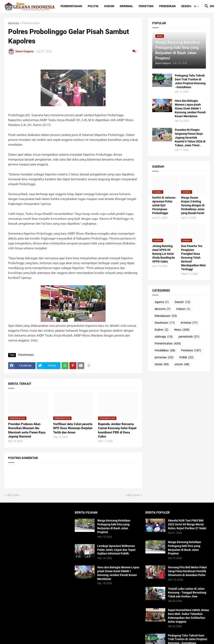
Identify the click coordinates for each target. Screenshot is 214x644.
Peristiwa (146, 6)
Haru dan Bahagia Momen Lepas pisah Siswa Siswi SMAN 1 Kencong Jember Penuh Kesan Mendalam (190, 108)
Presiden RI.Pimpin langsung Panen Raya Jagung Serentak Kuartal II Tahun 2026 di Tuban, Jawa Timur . (190, 138)
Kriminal (126, 6)
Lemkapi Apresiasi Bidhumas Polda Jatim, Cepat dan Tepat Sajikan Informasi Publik (116, 550)
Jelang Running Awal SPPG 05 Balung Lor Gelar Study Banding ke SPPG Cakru (164, 254)
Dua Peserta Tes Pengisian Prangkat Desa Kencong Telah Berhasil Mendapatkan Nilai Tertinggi (193, 257)
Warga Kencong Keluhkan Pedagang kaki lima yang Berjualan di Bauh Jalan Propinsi (114, 526)
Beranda (14, 23)
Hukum (109, 6)
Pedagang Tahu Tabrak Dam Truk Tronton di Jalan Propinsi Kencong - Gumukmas (190, 81)
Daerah (182, 302)
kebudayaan (166, 316)
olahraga (164, 337)
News (182, 330)
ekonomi (163, 309)
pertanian (164, 358)
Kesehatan (189, 6)
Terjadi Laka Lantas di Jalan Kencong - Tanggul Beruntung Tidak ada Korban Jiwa (187, 593)
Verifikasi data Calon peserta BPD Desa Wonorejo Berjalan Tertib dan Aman (73, 428)
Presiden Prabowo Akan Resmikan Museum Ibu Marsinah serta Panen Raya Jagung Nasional (27, 430)
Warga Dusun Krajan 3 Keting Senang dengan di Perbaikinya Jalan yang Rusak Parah (193, 205)
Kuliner (162, 330)
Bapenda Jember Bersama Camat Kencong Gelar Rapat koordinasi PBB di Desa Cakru (117, 430)
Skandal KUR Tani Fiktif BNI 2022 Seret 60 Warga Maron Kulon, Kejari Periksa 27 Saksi (187, 524)
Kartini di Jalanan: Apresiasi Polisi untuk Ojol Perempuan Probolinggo (164, 205)
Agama (162, 302)
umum (182, 364)
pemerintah (189, 337)
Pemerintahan (71, 6)
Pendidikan (167, 6)
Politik (93, 6)
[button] (197, 6)
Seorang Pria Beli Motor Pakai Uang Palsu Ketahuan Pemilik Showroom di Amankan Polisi (187, 571)
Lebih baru (13, 495)
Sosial (162, 364)
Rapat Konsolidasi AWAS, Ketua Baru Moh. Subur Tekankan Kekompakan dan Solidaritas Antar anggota (188, 616)
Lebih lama (133, 495)
